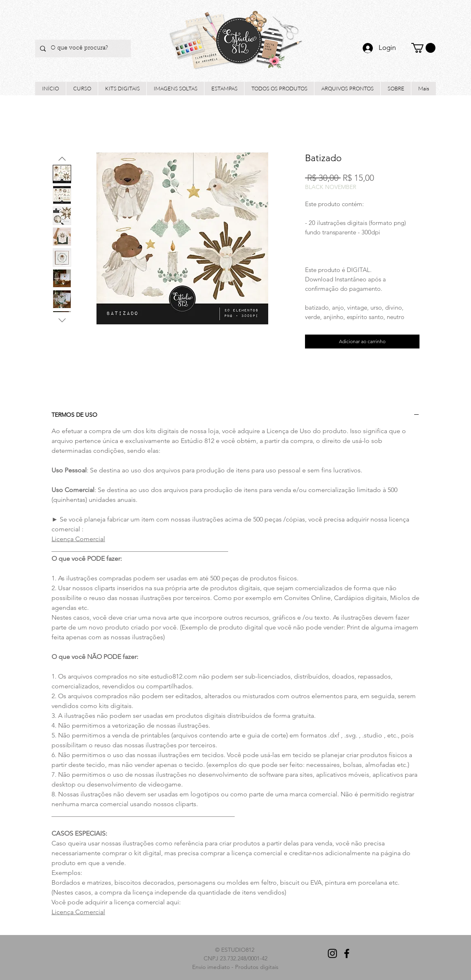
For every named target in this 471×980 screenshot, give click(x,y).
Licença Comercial (78, 539)
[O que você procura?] (82, 48)
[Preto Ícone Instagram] (332, 953)
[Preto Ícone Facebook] (347, 953)
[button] (423, 48)
